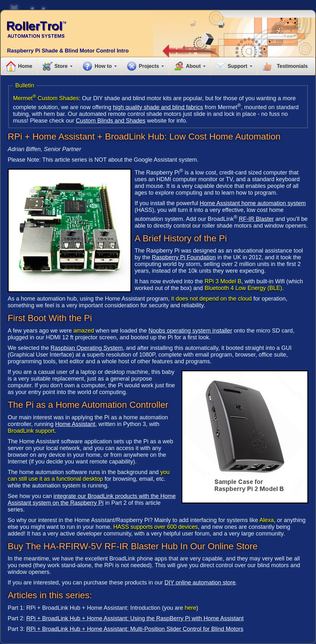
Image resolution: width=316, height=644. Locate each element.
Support (237, 66)
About (193, 66)
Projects (149, 66)
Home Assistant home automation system (253, 203)
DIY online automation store (200, 583)
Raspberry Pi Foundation (184, 257)
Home (25, 66)
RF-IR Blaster (256, 219)
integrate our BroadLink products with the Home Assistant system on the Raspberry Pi (92, 499)
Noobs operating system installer (190, 331)
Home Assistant (75, 424)
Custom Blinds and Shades (111, 121)
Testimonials (292, 66)
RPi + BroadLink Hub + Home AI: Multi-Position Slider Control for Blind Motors (135, 629)
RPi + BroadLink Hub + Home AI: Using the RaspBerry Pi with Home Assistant (135, 618)
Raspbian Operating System (87, 348)
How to (103, 66)
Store (61, 66)
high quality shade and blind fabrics (158, 107)
